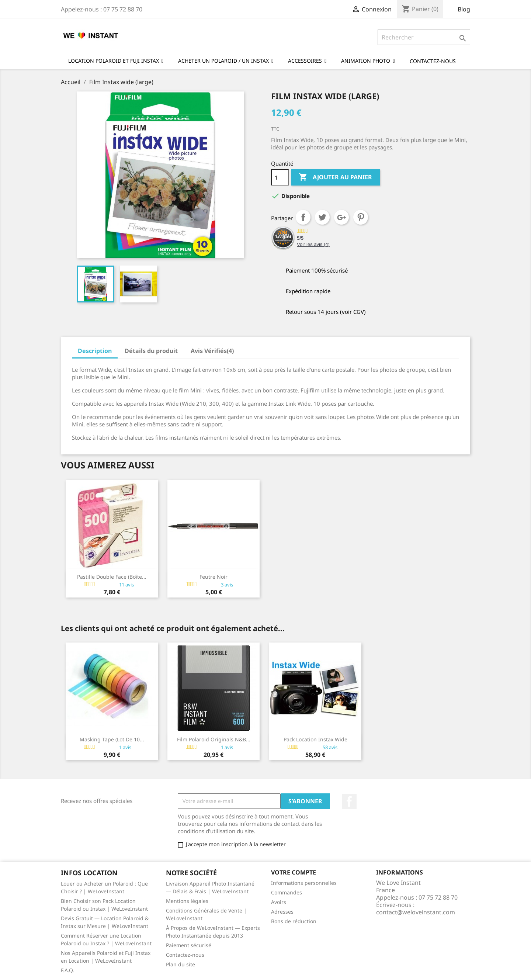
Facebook (349, 801)
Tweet (322, 217)
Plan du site (181, 964)
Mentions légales (187, 901)
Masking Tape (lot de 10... (112, 739)
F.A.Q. (67, 970)
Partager (303, 217)
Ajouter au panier (335, 177)
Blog (464, 9)
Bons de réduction (294, 921)
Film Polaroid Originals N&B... (214, 739)
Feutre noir (214, 577)
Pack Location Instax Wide (315, 739)
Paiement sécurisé (189, 945)
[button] (368, 61)
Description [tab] (95, 351)
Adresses (282, 912)
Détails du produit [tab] (151, 351)
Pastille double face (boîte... (112, 577)
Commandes (287, 892)
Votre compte (294, 872)
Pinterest (361, 217)
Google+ (341, 217)
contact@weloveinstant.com (416, 912)
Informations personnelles (304, 883)
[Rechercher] (424, 37)
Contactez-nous (185, 955)
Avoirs (279, 902)
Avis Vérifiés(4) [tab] (212, 351)
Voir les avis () (313, 244)
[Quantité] (280, 177)
